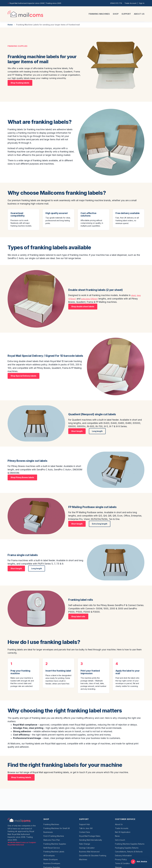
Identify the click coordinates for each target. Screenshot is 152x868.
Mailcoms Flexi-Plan (52, 840)
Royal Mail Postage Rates (90, 836)
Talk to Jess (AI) (86, 828)
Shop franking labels (20, 83)
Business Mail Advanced (89, 852)
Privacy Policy (121, 859)
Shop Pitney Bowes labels (22, 477)
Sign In (142, 3)
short (134, 295)
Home (10, 25)
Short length (77, 431)
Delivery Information (123, 856)
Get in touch (120, 840)
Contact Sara (85, 832)
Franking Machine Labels (54, 852)
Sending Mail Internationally (91, 840)
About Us (139, 14)
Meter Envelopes (51, 859)
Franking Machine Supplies (55, 844)
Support (126, 14)
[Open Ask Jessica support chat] (139, 862)
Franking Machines (99, 14)
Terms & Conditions (123, 863)
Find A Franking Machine (54, 836)
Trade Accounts (122, 828)
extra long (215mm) (92, 299)
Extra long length (100, 524)
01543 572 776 (116, 3)
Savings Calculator (87, 848)
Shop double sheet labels (83, 306)
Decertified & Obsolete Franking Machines (93, 857)
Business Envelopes (52, 863)
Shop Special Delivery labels (23, 376)
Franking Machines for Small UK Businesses (57, 830)
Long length (97, 431)
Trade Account (130, 3)
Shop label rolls (78, 616)
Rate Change (85, 844)
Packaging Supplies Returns (127, 848)
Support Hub (84, 824)
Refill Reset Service (52, 848)
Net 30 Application (123, 832)
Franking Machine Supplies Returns (130, 844)
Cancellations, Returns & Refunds (129, 852)
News (117, 836)
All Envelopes (49, 856)
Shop (116, 14)
